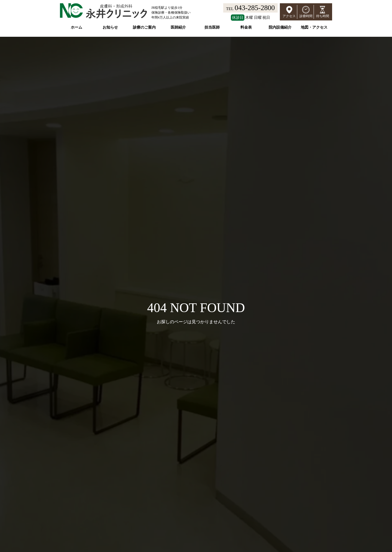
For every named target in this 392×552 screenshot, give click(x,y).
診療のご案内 (144, 27)
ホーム (76, 27)
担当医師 (212, 27)
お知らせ (110, 27)
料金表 (246, 27)
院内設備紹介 (280, 27)
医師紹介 (178, 27)
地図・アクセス (314, 27)
